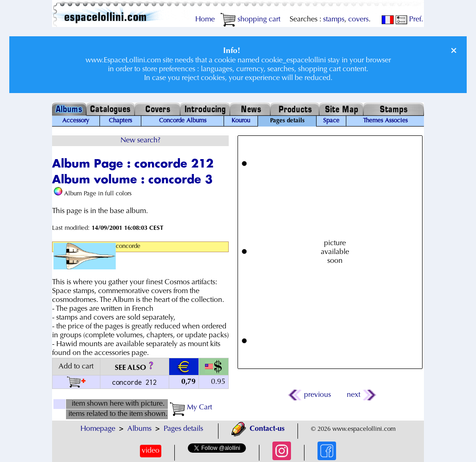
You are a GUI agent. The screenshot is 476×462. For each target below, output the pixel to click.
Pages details (183, 429)
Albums (139, 429)
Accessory (76, 121)
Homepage (98, 429)
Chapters (120, 121)
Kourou (241, 121)
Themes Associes (385, 121)
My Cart (191, 408)
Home (205, 20)
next (361, 395)
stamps (334, 20)
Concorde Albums (183, 121)
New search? (140, 141)
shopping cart (250, 20)
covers (358, 20)
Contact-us (258, 429)
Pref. (409, 20)
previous (310, 395)
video (151, 451)
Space (331, 121)
